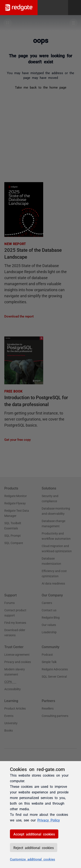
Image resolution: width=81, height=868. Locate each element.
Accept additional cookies (34, 834)
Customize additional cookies (33, 859)
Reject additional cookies (34, 848)
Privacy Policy (49, 820)
